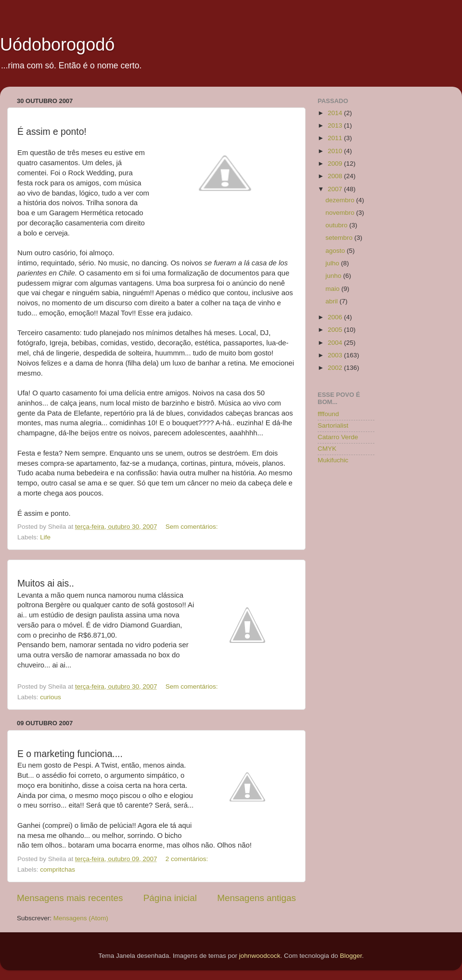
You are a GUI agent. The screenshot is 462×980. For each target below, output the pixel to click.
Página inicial (170, 898)
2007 (336, 189)
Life (45, 537)
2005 (336, 330)
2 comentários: (188, 859)
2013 (336, 125)
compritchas (58, 869)
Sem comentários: (193, 527)
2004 (336, 343)
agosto (336, 251)
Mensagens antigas (257, 898)
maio (333, 289)
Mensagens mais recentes (70, 898)
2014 (336, 113)
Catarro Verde (338, 437)
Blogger (351, 956)
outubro (337, 225)
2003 (336, 355)
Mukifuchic (333, 460)
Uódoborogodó (57, 45)
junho (334, 276)
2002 (336, 368)
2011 (336, 138)
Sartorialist (333, 425)
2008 (336, 176)
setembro (340, 238)
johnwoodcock (260, 956)
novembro (341, 213)
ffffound (328, 414)
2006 (336, 317)
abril (332, 301)
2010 (336, 151)
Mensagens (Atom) (81, 918)
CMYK (327, 449)
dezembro (341, 200)
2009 (336, 163)
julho (333, 263)
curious (51, 697)
